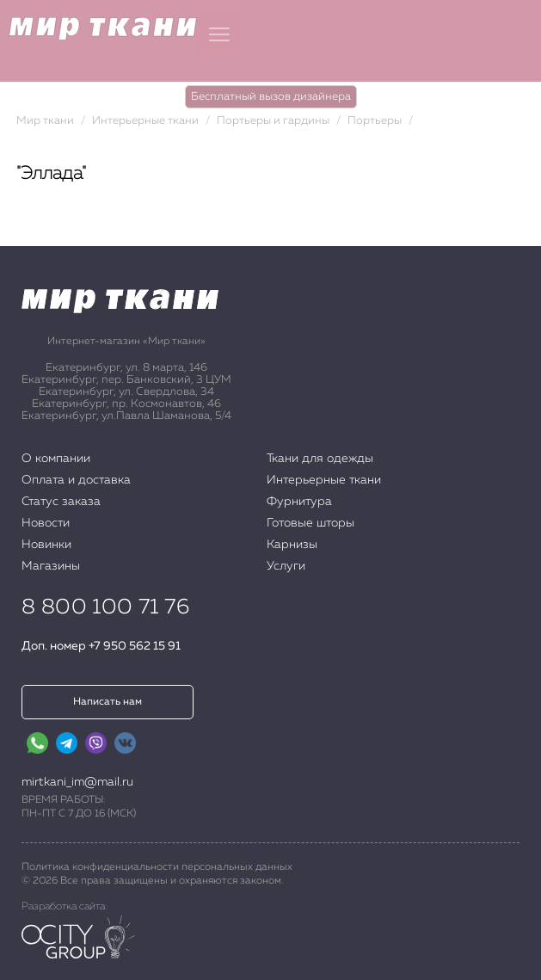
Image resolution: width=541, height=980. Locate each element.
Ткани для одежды (320, 459)
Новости (46, 523)
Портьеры (375, 121)
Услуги (286, 566)
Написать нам (108, 702)
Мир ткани (45, 121)
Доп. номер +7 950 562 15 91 (101, 646)
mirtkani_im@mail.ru (77, 782)
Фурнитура (299, 502)
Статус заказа (61, 502)
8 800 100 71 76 (105, 607)
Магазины (51, 566)
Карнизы (292, 545)
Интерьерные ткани (145, 121)
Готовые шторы (310, 523)
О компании (56, 459)
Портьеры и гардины (273, 121)
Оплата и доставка (76, 480)
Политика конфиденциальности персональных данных (157, 867)
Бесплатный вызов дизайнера (271, 97)
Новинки (46, 545)
